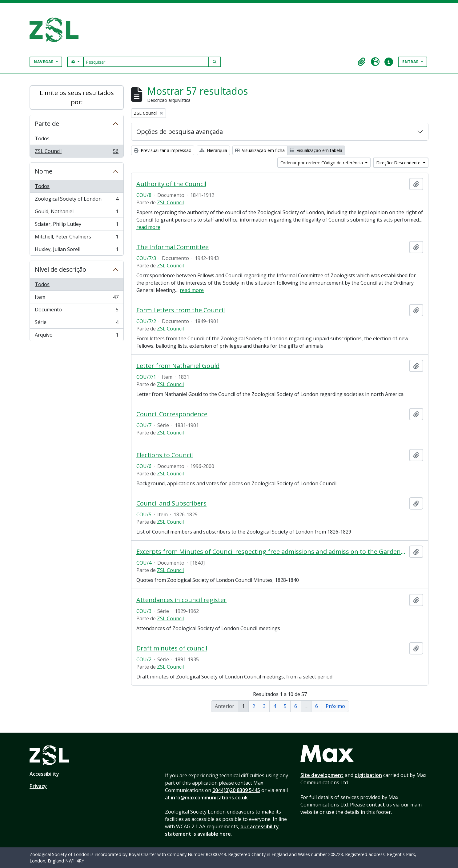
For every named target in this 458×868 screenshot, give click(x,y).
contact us (379, 805)
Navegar (44, 62)
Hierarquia (213, 150)
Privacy (38, 786)
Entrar (411, 62)
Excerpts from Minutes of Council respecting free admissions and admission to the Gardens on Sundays (271, 552)
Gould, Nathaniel (76, 213)
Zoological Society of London (76, 200)
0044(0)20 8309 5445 (236, 790)
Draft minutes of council (172, 648)
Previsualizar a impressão (163, 150)
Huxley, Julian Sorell (76, 250)
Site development (322, 775)
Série (76, 324)
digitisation (368, 775)
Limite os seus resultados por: (77, 97)
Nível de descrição (60, 269)
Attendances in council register (181, 600)
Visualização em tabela (316, 150)
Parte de (47, 124)
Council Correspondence (172, 414)
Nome (44, 171)
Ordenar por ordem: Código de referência (322, 163)
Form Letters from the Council (181, 310)
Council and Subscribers (171, 503)
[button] (362, 62)
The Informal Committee (173, 247)
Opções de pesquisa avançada (180, 132)
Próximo (335, 706)
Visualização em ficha (260, 150)
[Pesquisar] (146, 62)
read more (148, 227)
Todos (42, 138)
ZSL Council (76, 152)
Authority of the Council (171, 184)
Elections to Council (165, 455)
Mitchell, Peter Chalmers (76, 238)
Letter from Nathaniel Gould (178, 366)
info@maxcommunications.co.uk (209, 798)
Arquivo (76, 336)
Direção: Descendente (399, 163)
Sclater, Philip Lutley (76, 225)
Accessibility (44, 774)
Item (76, 298)
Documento (76, 311)
